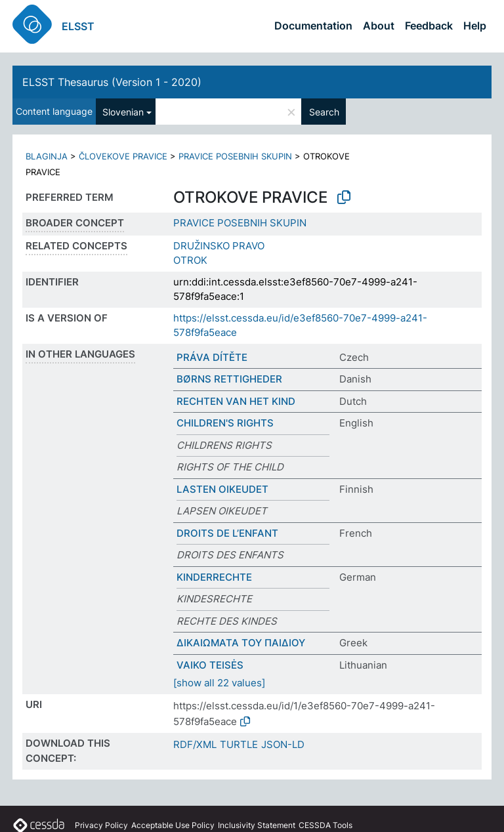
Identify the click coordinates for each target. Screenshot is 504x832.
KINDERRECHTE (214, 577)
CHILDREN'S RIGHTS (225, 423)
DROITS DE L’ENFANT (227, 533)
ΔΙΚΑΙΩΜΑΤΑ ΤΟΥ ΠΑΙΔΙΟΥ (241, 643)
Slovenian (123, 112)
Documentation (313, 26)
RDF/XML (195, 744)
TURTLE (239, 744)
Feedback (429, 26)
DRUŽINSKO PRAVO (219, 246)
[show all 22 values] (219, 683)
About (379, 26)
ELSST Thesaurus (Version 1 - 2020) (112, 82)
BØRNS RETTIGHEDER (229, 379)
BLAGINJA (47, 156)
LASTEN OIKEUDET (222, 489)
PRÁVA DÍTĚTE (212, 357)
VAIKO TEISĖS (210, 665)
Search (324, 112)
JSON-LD (283, 744)
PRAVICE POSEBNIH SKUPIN (235, 156)
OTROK (190, 260)
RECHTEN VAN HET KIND (236, 401)
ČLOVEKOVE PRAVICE (123, 156)
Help (475, 26)
